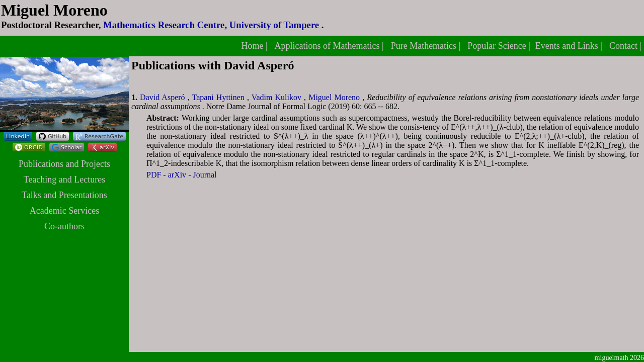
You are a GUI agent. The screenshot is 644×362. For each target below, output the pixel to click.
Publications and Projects (64, 164)
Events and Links (568, 46)
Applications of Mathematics (328, 46)
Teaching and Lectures (65, 179)
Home (253, 46)
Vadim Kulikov (278, 97)
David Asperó (164, 97)
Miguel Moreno (335, 97)
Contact (625, 46)
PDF (155, 175)
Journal (205, 175)
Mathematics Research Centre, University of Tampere (212, 25)
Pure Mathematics (425, 46)
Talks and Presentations (64, 195)
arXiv (178, 175)
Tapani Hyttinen (219, 97)
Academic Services (64, 211)
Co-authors (64, 226)
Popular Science (498, 46)
